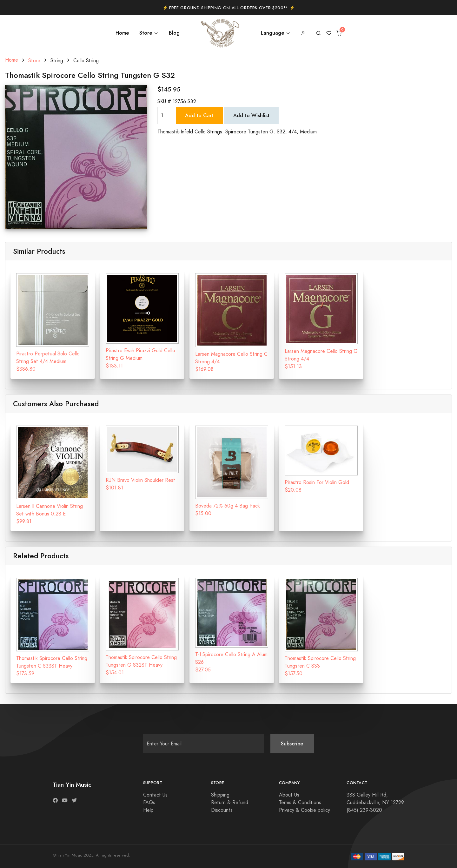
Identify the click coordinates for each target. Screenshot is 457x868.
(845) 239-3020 (364, 810)
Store (146, 33)
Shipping (220, 795)
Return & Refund (230, 803)
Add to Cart (199, 115)
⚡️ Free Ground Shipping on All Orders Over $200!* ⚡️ (229, 8)
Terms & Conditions (300, 803)
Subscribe (292, 744)
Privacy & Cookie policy (305, 810)
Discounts (222, 810)
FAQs (149, 803)
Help (148, 810)
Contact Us (155, 795)
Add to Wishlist (251, 115)
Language (273, 33)
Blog (174, 33)
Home (122, 33)
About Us (289, 795)
